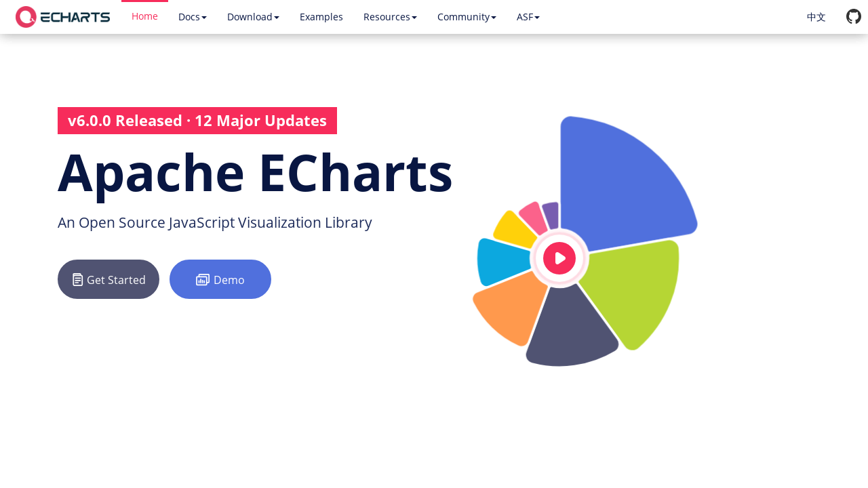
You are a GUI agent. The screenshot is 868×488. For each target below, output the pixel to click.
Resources (390, 17)
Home (145, 16)
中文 (816, 17)
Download (253, 17)
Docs (193, 17)
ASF (528, 17)
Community (467, 17)
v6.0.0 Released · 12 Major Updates (197, 120)
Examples (321, 17)
